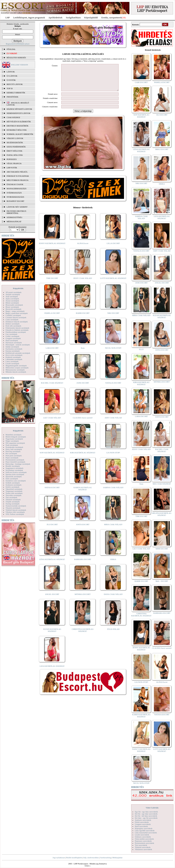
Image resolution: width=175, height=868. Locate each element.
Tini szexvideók (141, 845)
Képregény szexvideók (144, 828)
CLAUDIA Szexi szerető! (83, 423)
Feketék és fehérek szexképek (17, 330)
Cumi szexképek (12, 320)
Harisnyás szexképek (14, 343)
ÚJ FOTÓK (11, 80)
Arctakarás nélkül (17, 172)
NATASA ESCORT (52, 493)
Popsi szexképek (12, 458)
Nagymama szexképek (14, 439)
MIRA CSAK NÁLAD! (113, 530)
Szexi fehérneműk (16, 147)
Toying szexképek (13, 504)
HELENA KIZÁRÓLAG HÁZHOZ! (162, 514)
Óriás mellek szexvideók (144, 839)
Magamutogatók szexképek (16, 366)
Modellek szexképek (14, 435)
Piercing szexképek (13, 451)
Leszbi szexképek (12, 363)
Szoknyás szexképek (14, 485)
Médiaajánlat (117, 858)
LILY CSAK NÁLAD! (52, 423)
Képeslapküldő (91, 18)
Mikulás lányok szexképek (16, 372)
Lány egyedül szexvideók (145, 831)
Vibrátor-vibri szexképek (15, 512)
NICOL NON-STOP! (113, 353)
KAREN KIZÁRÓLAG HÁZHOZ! (83, 494)
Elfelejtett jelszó (23, 44)
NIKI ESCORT (113, 318)
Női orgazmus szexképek (15, 443)
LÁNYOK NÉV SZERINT (17, 207)
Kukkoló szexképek (13, 357)
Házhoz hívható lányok (19, 109)
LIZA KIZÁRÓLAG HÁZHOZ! (52, 671)
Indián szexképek (12, 347)
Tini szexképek (11, 497)
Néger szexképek (12, 441)
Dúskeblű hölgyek (17, 130)
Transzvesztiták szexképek (16, 506)
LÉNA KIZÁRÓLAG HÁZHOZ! (52, 565)
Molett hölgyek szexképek (16, 437)
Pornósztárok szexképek (15, 460)
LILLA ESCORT (113, 249)
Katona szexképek (13, 351)
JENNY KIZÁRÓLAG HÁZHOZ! (52, 249)
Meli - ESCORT (162, 581)
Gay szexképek (11, 334)
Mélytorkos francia (18, 180)
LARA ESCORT (52, 353)
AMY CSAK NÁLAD (113, 423)
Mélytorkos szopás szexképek (17, 368)
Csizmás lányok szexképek (16, 317)
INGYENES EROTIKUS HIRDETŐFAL (16, 212)
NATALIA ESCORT (113, 388)
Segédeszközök (15, 142)
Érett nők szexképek (13, 326)
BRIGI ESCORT (162, 149)
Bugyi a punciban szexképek (17, 313)
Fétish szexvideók (142, 822)
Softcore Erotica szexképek (16, 472)
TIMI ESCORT (52, 283)
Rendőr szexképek (13, 466)
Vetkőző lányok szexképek (16, 510)
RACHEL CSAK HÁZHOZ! (52, 388)
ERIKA (113, 565)
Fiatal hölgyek (15, 155)
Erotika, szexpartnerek (112, 18)
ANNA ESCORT (162, 350)
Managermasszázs (17, 189)
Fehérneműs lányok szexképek (17, 328)
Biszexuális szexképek (14, 305)
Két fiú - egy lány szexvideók (146, 814)
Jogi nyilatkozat (59, 858)
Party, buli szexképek (14, 449)
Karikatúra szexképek (14, 349)
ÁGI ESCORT (52, 530)
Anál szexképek (12, 296)
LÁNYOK (11, 72)
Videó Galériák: (152, 808)
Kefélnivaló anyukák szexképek (18, 353)
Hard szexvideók (141, 826)
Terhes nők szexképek (14, 493)
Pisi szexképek (11, 453)
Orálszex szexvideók (143, 837)
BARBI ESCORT (83, 318)
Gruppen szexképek (13, 338)
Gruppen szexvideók (143, 824)
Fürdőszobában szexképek (16, 332)
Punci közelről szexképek (15, 462)
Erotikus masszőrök (18, 126)
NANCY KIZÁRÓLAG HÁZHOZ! (141, 750)
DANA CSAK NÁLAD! (113, 599)
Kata (83, 353)
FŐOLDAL (11, 49)
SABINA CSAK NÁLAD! (113, 493)
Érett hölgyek (14, 151)
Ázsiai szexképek (12, 301)
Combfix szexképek (13, 315)
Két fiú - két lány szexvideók (146, 816)
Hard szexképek (12, 340)
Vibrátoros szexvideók (143, 849)
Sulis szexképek (12, 479)
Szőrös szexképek (12, 487)
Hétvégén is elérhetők (19, 122)
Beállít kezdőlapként (74, 858)
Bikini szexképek (12, 303)
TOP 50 (10, 88)
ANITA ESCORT (83, 530)
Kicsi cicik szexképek (14, 355)
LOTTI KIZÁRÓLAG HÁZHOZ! (113, 283)
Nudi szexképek (12, 445)
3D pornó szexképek (13, 292)
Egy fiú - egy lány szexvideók (146, 812)
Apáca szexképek (12, 299)
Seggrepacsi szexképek (14, 468)
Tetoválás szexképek (14, 495)
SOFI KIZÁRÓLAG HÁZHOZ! (52, 458)
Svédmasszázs (14, 193)
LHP (8, 18)
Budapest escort (15, 201)
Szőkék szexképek (13, 483)
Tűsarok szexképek (13, 508)
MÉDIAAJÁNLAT (14, 221)
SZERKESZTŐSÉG (14, 217)
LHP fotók (12, 168)
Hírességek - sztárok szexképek (18, 345)
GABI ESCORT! (141, 82)
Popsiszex (12, 159)
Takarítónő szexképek (14, 489)
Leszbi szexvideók (142, 835)
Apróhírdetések (55, 18)
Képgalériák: (18, 288)
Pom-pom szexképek (14, 456)
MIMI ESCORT (162, 549)
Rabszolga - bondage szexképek (18, 464)
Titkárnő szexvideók (143, 847)
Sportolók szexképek (14, 476)
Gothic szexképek (12, 336)
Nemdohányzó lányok (19, 113)
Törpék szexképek (13, 502)
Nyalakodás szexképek (14, 447)
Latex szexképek (12, 361)
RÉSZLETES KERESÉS (16, 58)
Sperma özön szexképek (15, 474)
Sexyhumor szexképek (14, 470)
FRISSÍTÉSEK (12, 97)
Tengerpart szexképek (14, 491)
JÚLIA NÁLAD (113, 634)
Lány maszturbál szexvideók (146, 833)
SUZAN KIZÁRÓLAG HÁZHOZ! (52, 635)
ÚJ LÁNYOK (12, 76)
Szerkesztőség (105, 858)
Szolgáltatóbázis (73, 18)
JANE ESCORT (83, 388)
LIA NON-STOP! (113, 458)
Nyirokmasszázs (15, 197)
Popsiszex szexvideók (143, 841)
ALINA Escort (83, 249)
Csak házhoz (13, 117)
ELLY (141, 349)
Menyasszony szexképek (15, 370)
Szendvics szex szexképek (16, 481)
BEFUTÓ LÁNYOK (15, 84)
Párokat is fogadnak (18, 176)
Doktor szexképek (13, 324)
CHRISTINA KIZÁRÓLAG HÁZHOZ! (83, 635)
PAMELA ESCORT (52, 318)
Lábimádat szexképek (14, 359)
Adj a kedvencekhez (91, 858)
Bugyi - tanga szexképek (15, 311)
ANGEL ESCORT (52, 599)
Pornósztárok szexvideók (144, 843)
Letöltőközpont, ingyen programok (29, 18)
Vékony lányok (15, 138)
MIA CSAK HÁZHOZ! (162, 484)
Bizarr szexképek (12, 307)
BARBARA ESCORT (83, 565)
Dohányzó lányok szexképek (17, 322)
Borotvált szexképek (13, 309)
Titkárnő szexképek (13, 499)
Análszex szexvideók (143, 820)
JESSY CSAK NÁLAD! (83, 283)
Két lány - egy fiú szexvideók (146, 818)
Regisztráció (11, 44)
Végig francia (14, 163)
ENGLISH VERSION (19, 65)
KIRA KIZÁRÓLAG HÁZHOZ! (83, 458)
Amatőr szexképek (13, 294)
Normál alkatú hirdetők (20, 134)
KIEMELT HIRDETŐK (16, 93)
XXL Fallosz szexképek (15, 514)
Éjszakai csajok (15, 184)
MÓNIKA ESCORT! (83, 599)
